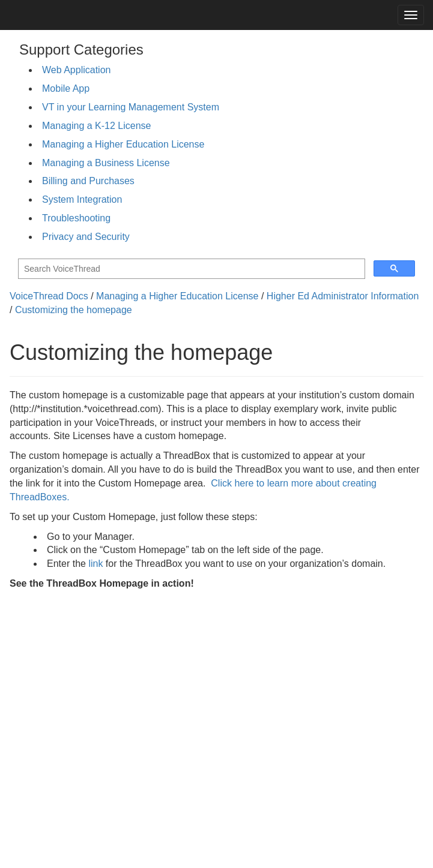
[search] (190, 269)
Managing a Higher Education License (123, 144)
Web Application (76, 70)
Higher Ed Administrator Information (343, 296)
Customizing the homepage (74, 310)
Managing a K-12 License (96, 126)
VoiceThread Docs (49, 296)
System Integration (82, 199)
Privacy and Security (86, 237)
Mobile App (66, 88)
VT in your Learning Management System (131, 107)
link (95, 564)
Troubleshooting (76, 218)
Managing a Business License (106, 163)
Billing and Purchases (88, 181)
